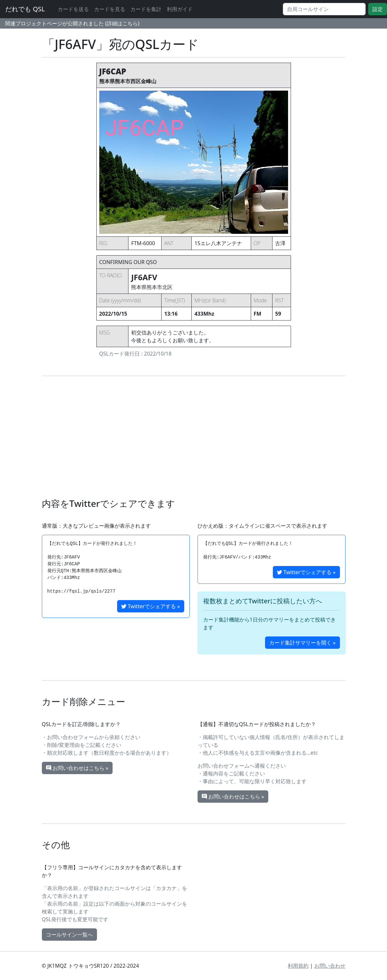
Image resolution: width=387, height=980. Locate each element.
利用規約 (298, 966)
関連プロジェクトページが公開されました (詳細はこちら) (72, 23)
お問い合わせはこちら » (77, 768)
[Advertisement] (194, 437)
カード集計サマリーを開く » (302, 643)
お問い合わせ (330, 966)
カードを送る (73, 9)
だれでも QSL (25, 9)
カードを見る (110, 9)
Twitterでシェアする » (151, 606)
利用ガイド (180, 9)
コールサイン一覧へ (69, 935)
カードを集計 (146, 9)
